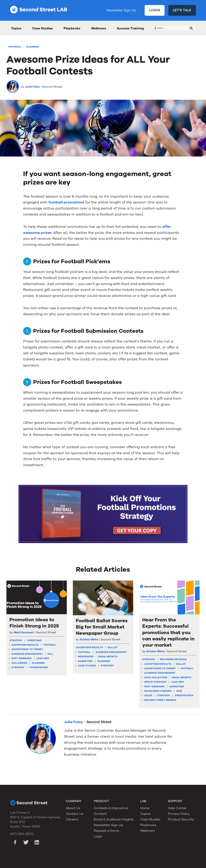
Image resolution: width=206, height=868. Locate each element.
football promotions (66, 202)
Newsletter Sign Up (121, 10)
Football (15, 47)
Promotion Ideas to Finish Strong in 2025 (34, 623)
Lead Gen (43, 658)
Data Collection (156, 677)
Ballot (113, 647)
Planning (32, 47)
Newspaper (86, 656)
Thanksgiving (39, 667)
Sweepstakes (184, 695)
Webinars (99, 28)
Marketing (85, 661)
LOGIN (155, 10)
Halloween (19, 663)
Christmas (35, 640)
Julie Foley (32, 87)
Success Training (130, 28)
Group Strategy (155, 682)
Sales (148, 695)
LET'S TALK (182, 10)
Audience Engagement (27, 654)
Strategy (18, 667)
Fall (50, 654)
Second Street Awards (160, 700)
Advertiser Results (25, 645)
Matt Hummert (24, 632)
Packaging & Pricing (158, 691)
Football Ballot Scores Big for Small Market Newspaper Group (102, 627)
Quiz (179, 691)
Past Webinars (22, 658)
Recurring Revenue (173, 659)
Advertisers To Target (27, 649)
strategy (16, 640)
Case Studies (42, 28)
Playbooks (72, 28)
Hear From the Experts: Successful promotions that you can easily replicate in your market (168, 633)
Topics (16, 28)
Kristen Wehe (89, 639)
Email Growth (108, 656)
